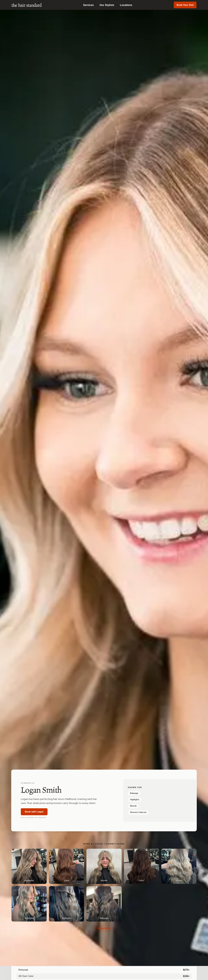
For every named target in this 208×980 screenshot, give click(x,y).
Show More (104, 928)
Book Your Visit (185, 5)
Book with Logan (35, 812)
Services (88, 5)
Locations (126, 5)
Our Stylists (107, 5)
